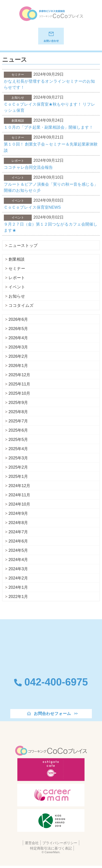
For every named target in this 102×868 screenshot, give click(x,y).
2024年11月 (19, 495)
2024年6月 (18, 541)
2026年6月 (18, 319)
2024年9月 (18, 513)
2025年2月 (18, 467)
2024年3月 (18, 569)
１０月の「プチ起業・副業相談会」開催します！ (48, 127)
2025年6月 (18, 430)
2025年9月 (18, 403)
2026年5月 (18, 329)
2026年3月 (18, 347)
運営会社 (32, 843)
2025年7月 (18, 421)
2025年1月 (18, 476)
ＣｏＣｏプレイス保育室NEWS (32, 207)
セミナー (17, 268)
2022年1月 (18, 597)
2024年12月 (19, 486)
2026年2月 (18, 356)
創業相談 (17, 259)
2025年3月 (18, 458)
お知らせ (17, 296)
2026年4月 (18, 338)
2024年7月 (18, 532)
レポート (17, 278)
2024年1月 (18, 587)
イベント (17, 287)
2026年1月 (18, 366)
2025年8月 (18, 412)
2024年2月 (18, 578)
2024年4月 (18, 560)
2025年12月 (19, 375)
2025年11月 (19, 384)
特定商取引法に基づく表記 (51, 848)
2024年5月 (18, 550)
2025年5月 (18, 439)
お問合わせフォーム (52, 714)
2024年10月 (19, 504)
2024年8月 (18, 523)
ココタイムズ (21, 305)
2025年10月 (19, 393)
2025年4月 (18, 449)
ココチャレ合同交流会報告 (28, 167)
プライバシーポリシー (60, 843)
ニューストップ (23, 245)
